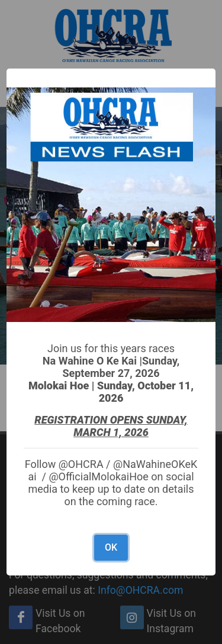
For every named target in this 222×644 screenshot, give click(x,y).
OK (111, 547)
